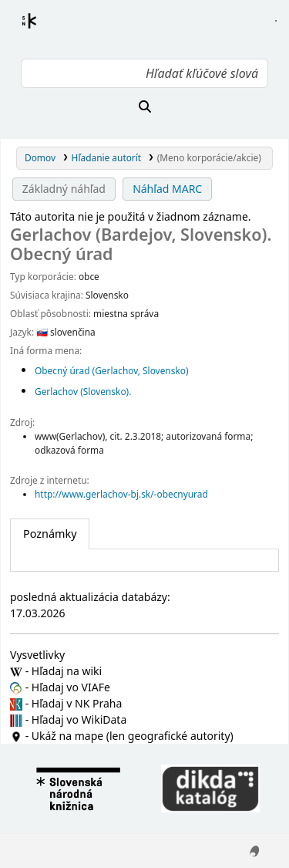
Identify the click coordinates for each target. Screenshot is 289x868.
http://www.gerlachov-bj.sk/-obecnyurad (121, 494)
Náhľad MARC (167, 189)
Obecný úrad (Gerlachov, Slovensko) (112, 370)
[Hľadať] (144, 106)
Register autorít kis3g (43, 30)
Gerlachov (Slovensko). (83, 391)
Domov (40, 157)
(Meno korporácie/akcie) (209, 157)
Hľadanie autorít (107, 157)
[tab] (50, 534)
